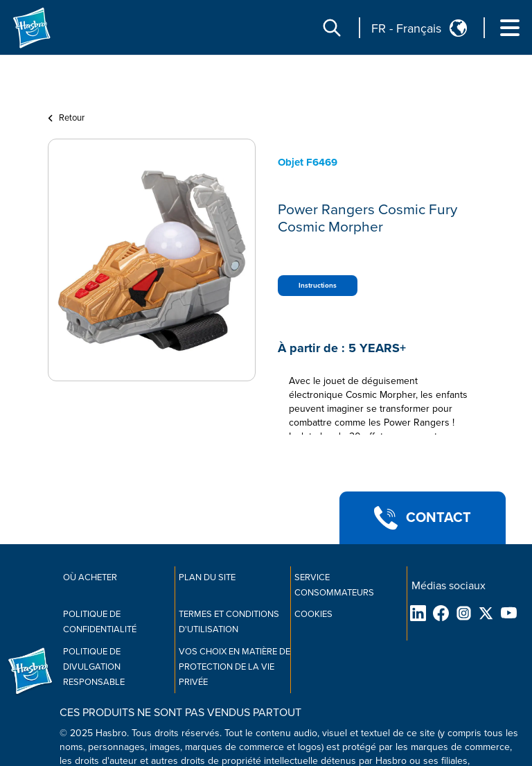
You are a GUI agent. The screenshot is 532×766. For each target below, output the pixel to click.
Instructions (318, 286)
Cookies (313, 614)
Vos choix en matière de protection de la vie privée (234, 667)
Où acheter (90, 577)
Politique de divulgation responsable (94, 667)
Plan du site (207, 577)
